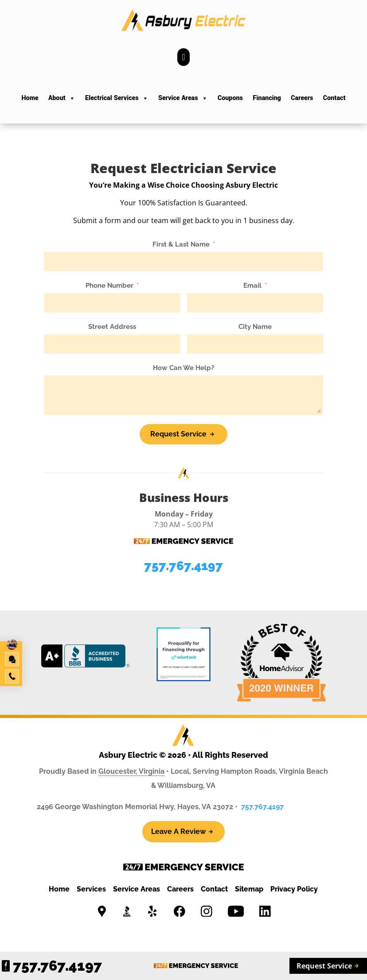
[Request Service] (183, 434)
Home (30, 98)
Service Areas (183, 98)
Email (252, 286)
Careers (302, 98)
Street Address (112, 327)
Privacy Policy (294, 889)
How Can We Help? (183, 368)
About (62, 98)
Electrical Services (117, 98)
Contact (334, 98)
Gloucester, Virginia (131, 771)
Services (91, 889)
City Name (255, 327)
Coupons (230, 98)
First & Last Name (181, 244)
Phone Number (109, 286)
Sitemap (249, 889)
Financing (267, 98)
